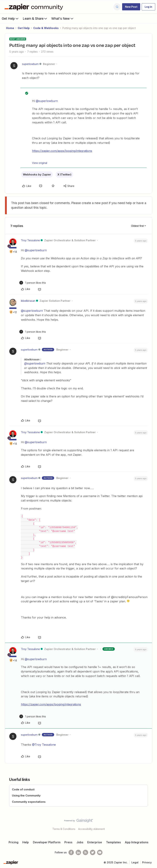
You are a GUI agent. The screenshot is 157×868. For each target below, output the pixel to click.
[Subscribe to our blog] (85, 852)
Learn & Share (35, 18)
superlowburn (30, 64)
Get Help (10, 18)
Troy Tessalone (30, 240)
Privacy (147, 862)
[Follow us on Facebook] (71, 852)
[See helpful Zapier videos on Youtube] (100, 852)
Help (26, 842)
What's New (63, 18)
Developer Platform (47, 842)
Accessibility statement (91, 829)
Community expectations (29, 802)
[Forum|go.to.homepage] (35, 7)
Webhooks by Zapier (37, 174)
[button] (131, 7)
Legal (135, 862)
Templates (113, 842)
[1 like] (33, 283)
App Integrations (137, 842)
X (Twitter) (64, 174)
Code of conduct (23, 789)
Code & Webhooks (46, 28)
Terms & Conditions (64, 829)
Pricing (14, 842)
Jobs (80, 842)
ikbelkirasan (28, 301)
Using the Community (26, 795)
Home (10, 28)
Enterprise (95, 842)
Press (68, 842)
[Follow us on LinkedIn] (78, 852)
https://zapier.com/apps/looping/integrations (62, 151)
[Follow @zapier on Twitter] (93, 852)
